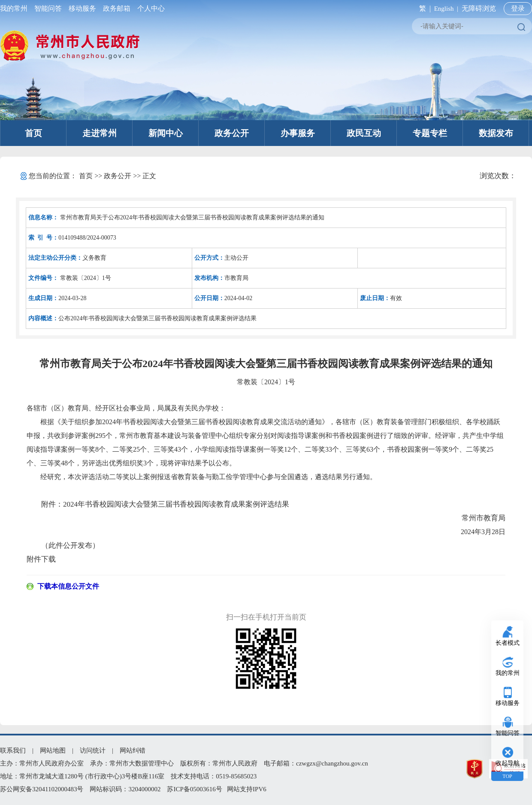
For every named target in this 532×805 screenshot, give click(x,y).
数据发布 (496, 133)
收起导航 (508, 763)
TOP (507, 776)
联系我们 (13, 750)
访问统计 (93, 750)
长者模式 (508, 643)
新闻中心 (166, 133)
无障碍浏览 (479, 8)
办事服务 (298, 133)
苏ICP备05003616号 (194, 789)
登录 (518, 8)
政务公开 (232, 133)
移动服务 (82, 8)
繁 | (423, 8)
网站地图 (53, 750)
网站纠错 (133, 750)
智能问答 (48, 8)
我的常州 (15, 8)
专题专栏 (430, 133)
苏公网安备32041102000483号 (42, 789)
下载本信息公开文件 (68, 586)
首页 (33, 133)
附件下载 (41, 559)
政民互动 (364, 133)
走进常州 (100, 133)
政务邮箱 (117, 8)
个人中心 (149, 8)
